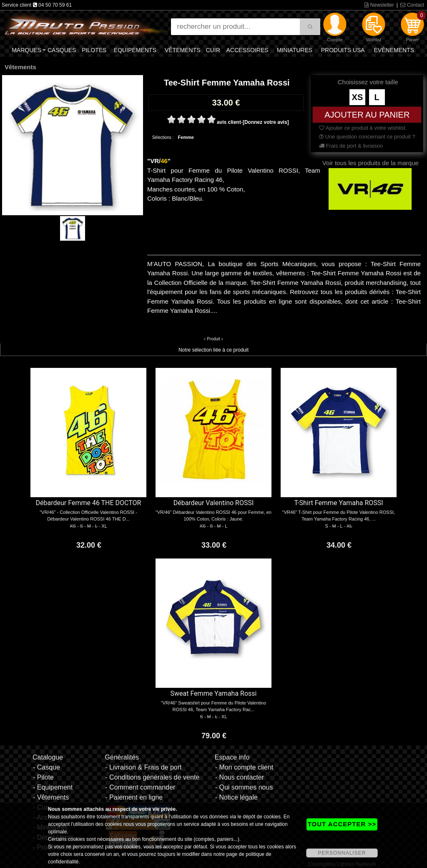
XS (358, 97)
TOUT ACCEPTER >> (342, 824)
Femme (186, 137)
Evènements (394, 50)
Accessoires (247, 50)
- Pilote (43, 777)
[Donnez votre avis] (266, 122)
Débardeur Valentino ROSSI (214, 503)
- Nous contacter (240, 777)
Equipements (135, 50)
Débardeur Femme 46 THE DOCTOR (89, 503)
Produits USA (343, 50)
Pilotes (94, 50)
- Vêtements (51, 797)
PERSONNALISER (342, 853)
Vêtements (183, 50)
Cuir (213, 50)
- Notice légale (236, 797)
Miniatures (295, 50)
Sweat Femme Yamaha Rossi (214, 693)
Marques (26, 50)
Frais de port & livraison (351, 146)
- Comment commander (140, 787)
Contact (412, 5)
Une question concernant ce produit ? (367, 137)
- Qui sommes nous (244, 787)
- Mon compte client (244, 767)
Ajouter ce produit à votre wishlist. (363, 128)
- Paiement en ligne (134, 797)
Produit (213, 339)
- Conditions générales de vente (152, 777)
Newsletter (379, 5)
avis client (229, 122)
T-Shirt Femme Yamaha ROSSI (338, 503)
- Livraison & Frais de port (143, 767)
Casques (62, 50)
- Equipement (53, 787)
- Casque (46, 767)
